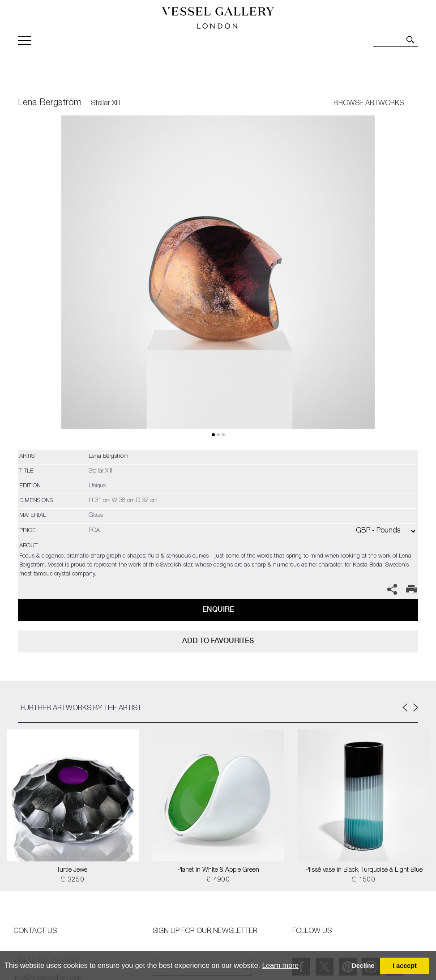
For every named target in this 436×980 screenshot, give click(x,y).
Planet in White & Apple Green (218, 870)
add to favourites (218, 641)
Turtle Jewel (73, 870)
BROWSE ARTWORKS (369, 104)
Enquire (218, 609)
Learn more (280, 965)
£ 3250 (73, 880)
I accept (405, 966)
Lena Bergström (50, 103)
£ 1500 (364, 880)
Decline (363, 966)
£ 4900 (218, 880)
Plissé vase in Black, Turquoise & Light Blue (364, 870)
